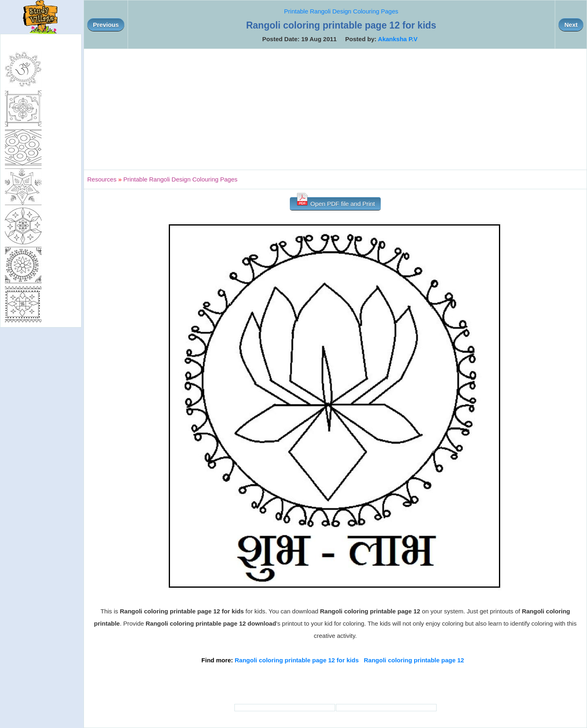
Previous (106, 25)
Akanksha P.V (398, 39)
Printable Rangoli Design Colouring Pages (341, 11)
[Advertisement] (335, 109)
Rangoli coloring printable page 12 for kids (297, 660)
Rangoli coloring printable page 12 (414, 660)
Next (571, 25)
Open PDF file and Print (335, 202)
